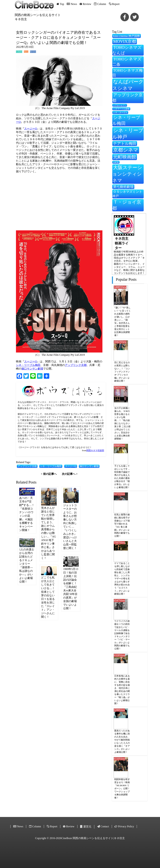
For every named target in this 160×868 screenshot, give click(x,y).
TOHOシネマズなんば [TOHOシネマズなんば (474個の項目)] (127, 50)
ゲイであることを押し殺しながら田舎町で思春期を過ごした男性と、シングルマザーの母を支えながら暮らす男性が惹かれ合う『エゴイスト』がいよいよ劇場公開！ (122, 579)
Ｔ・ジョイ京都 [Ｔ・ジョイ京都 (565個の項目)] (127, 205)
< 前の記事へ (49, 474)
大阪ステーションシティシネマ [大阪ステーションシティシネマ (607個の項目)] (127, 174)
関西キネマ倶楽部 (95, 450)
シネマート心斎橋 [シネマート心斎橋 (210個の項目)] (121, 109)
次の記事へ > (70, 474)
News (26, 52)
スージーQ (31, 129)
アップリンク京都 (76, 365)
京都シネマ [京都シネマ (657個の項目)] (126, 150)
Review (33, 52)
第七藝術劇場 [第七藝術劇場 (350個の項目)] (123, 187)
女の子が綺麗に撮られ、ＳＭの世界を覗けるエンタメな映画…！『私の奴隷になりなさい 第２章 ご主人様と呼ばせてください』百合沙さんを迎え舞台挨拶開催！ (122, 423)
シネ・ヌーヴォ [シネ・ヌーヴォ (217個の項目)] (120, 112)
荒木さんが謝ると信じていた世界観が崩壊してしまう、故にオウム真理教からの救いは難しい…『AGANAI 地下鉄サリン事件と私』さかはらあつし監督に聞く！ (48, 533)
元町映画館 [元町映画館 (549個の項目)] (125, 157)
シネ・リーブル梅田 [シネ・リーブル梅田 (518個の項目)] (126, 120)
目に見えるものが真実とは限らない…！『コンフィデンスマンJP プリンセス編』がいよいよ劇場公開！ (122, 372)
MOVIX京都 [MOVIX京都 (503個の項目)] (125, 41)
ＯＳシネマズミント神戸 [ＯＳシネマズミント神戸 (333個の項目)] (127, 194)
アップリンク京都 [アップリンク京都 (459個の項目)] (127, 98)
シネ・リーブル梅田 (28, 365)
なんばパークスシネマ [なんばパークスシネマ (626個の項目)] (128, 85)
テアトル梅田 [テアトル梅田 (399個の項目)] (125, 144)
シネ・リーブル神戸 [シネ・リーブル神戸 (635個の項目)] (128, 134)
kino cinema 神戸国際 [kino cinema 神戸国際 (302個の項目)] (127, 36)
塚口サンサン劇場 (32, 369)
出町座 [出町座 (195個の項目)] (116, 162)
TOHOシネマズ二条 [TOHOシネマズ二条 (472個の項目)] (127, 62)
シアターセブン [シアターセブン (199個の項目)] (120, 105)
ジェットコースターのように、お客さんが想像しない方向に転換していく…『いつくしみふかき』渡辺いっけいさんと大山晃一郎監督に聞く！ (70, 527)
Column (19, 52)
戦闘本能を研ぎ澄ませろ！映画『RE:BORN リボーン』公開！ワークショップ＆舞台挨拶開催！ (122, 788)
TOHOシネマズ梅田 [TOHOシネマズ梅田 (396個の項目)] (127, 73)
